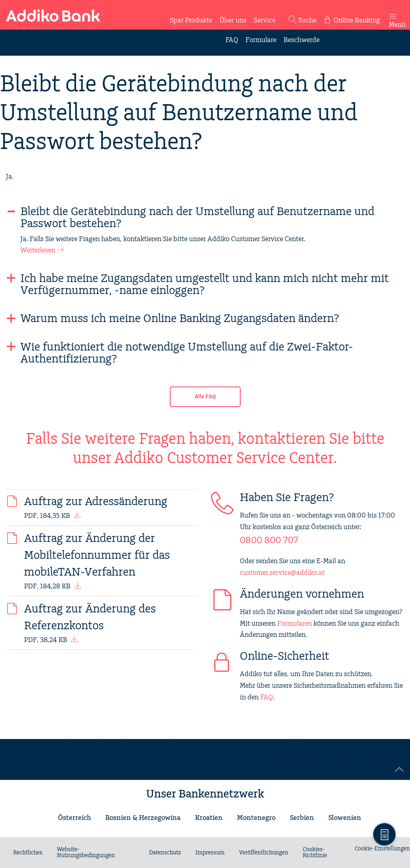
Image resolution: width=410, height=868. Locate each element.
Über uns (233, 20)
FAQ (232, 40)
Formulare (261, 40)
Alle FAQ (205, 397)
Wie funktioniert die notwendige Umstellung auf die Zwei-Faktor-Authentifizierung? (187, 353)
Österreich (74, 818)
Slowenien (345, 818)
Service (265, 20)
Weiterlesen (38, 250)
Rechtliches (28, 853)
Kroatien (209, 818)
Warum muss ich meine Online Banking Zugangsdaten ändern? (180, 319)
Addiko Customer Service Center (224, 459)
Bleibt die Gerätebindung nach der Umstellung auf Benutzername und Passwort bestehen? (197, 218)
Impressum (210, 853)
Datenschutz (165, 853)
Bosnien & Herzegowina (143, 818)
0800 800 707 (269, 541)
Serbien (302, 818)
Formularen (294, 624)
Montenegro (256, 818)
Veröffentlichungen (264, 853)
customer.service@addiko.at (282, 573)
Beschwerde (301, 40)
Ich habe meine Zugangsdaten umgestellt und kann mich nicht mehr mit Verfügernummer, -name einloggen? (205, 285)
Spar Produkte (191, 20)
